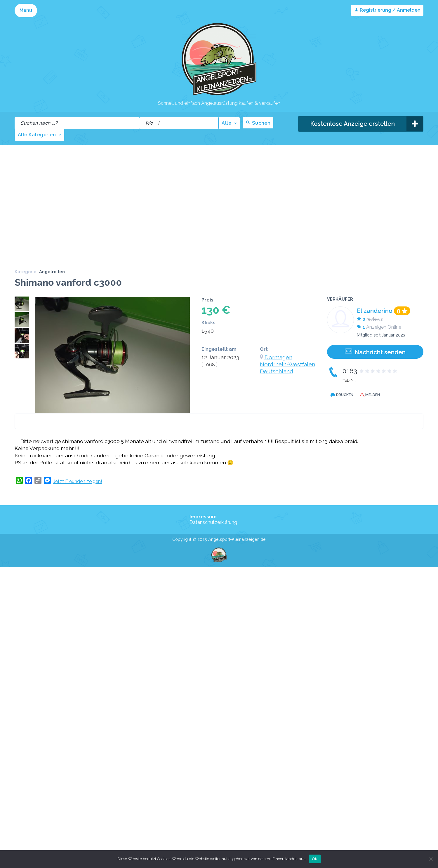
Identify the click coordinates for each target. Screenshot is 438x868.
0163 (370, 371)
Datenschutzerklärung (213, 522)
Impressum (203, 516)
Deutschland (277, 371)
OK (315, 859)
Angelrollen (52, 272)
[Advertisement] (55, 203)
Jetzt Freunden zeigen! (78, 481)
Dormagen (278, 357)
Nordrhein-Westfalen (287, 364)
